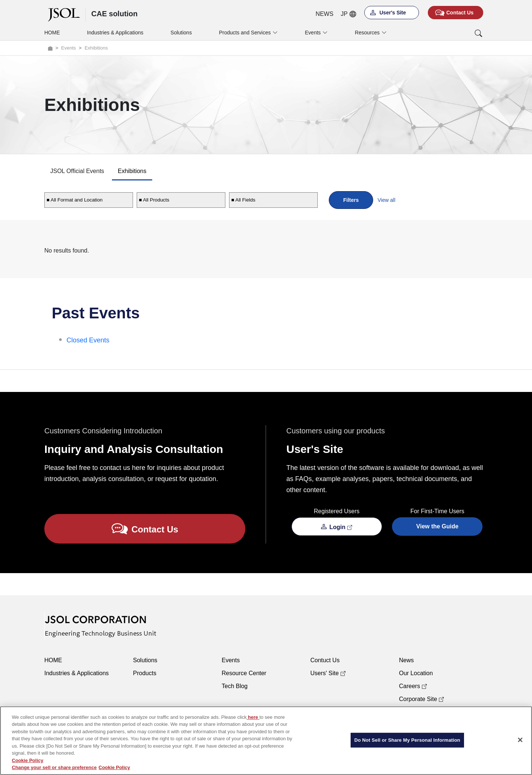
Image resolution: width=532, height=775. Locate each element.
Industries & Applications (115, 33)
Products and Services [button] (248, 33)
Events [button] (316, 33)
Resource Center (244, 673)
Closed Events (88, 340)
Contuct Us (325, 660)
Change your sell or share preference (54, 767)
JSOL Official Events (77, 171)
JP (348, 14)
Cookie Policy (28, 760)
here (253, 717)
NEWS (324, 14)
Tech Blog (235, 686)
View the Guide (437, 526)
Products (145, 673)
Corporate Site (421, 699)
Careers (413, 686)
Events (231, 660)
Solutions (181, 33)
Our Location (416, 673)
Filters (351, 200)
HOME (52, 33)
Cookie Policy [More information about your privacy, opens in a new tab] (114, 767)
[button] (448, 33)
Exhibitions (132, 171)
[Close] (520, 740)
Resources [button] (371, 33)
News (406, 660)
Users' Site (328, 673)
